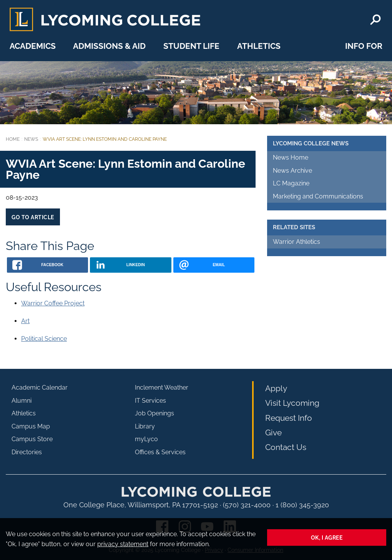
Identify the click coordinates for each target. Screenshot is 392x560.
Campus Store (32, 439)
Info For (364, 46)
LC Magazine (291, 183)
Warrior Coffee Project (53, 303)
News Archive (292, 171)
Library (145, 426)
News (31, 139)
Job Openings (154, 413)
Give (273, 432)
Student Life (191, 46)
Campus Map (31, 426)
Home (13, 139)
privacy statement (123, 544)
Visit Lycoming (292, 403)
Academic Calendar (40, 387)
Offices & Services (160, 452)
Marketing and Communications (318, 196)
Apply (276, 388)
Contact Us (286, 447)
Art (25, 321)
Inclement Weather (162, 387)
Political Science (44, 339)
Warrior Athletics (296, 242)
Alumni (22, 401)
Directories (27, 452)
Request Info (289, 418)
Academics (33, 46)
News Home (291, 157)
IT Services (150, 401)
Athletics (259, 46)
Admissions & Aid (109, 46)
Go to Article (33, 217)
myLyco (146, 439)
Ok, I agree (327, 537)
